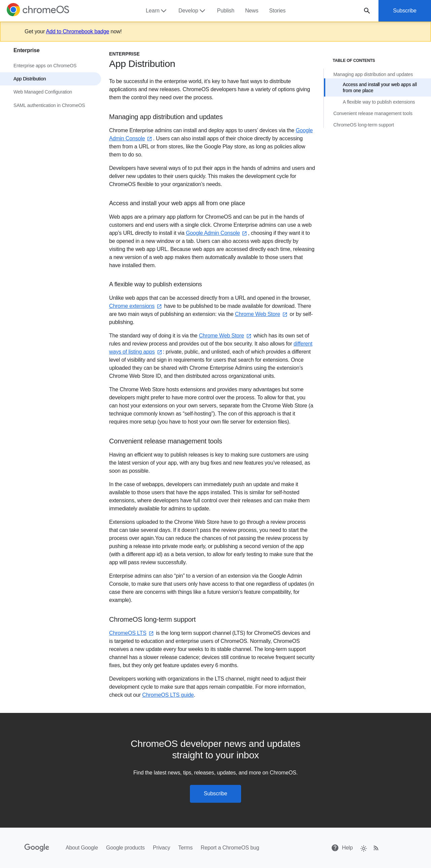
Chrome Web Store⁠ (262, 314)
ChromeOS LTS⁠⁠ (132, 633)
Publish (226, 11)
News (252, 11)
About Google (82, 848)
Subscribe (405, 11)
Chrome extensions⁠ (136, 306)
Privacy (161, 848)
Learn (157, 11)
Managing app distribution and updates (373, 74)
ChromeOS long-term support (364, 125)
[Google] (37, 848)
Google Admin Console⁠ (217, 233)
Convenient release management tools (373, 113)
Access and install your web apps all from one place (380, 87)
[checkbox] (363, 848)
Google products (125, 848)
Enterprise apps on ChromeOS (45, 66)
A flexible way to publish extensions (379, 102)
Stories (277, 11)
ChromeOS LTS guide (168, 695)
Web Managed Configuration (43, 92)
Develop (192, 11)
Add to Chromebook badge (78, 31)
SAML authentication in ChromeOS (49, 105)
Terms (185, 848)
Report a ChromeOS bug (230, 848)
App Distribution (30, 79)
